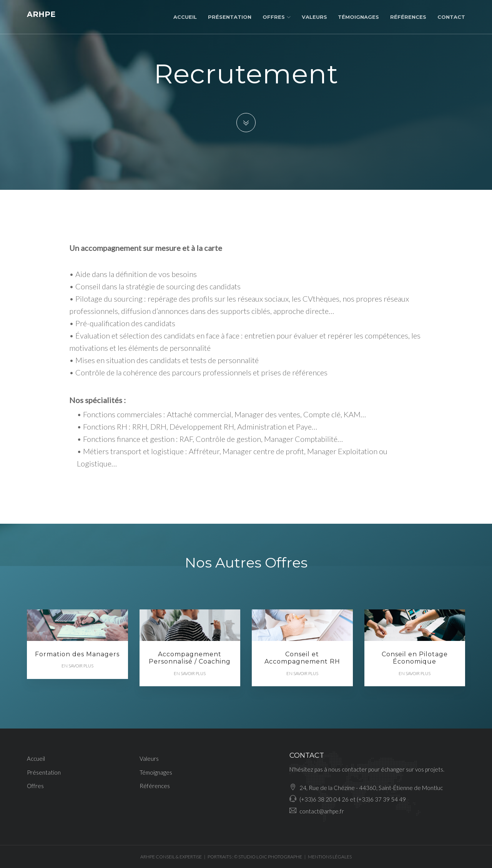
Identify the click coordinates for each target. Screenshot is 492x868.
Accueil (185, 17)
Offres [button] (277, 17)
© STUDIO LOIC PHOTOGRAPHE (268, 857)
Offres (35, 786)
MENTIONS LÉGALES (330, 857)
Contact (451, 17)
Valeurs (314, 17)
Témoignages (358, 17)
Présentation (230, 17)
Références (408, 17)
